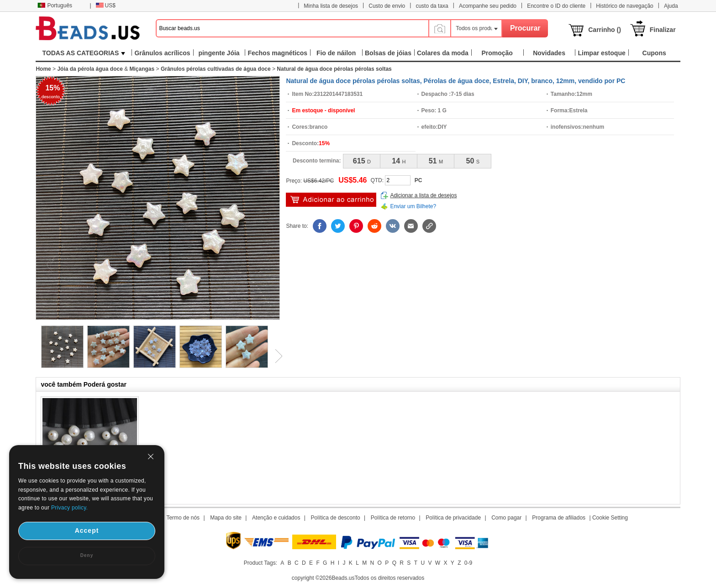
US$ (106, 5)
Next (275, 356)
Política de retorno (393, 518)
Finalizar (663, 30)
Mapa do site (226, 518)
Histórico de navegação (624, 6)
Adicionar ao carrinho (331, 200)
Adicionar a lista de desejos (423, 195)
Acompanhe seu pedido (488, 6)
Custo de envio (387, 6)
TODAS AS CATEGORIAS (84, 53)
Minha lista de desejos (331, 6)
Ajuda (671, 6)
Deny (87, 555)
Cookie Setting (610, 518)
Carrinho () (605, 30)
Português (55, 5)
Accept (87, 530)
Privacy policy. (69, 508)
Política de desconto (336, 518)
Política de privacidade (453, 518)
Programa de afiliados (559, 518)
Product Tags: (261, 563)
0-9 (468, 563)
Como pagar (506, 518)
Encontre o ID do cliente (556, 6)
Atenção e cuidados (276, 518)
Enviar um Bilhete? (413, 206)
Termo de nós (183, 518)
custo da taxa (432, 6)
